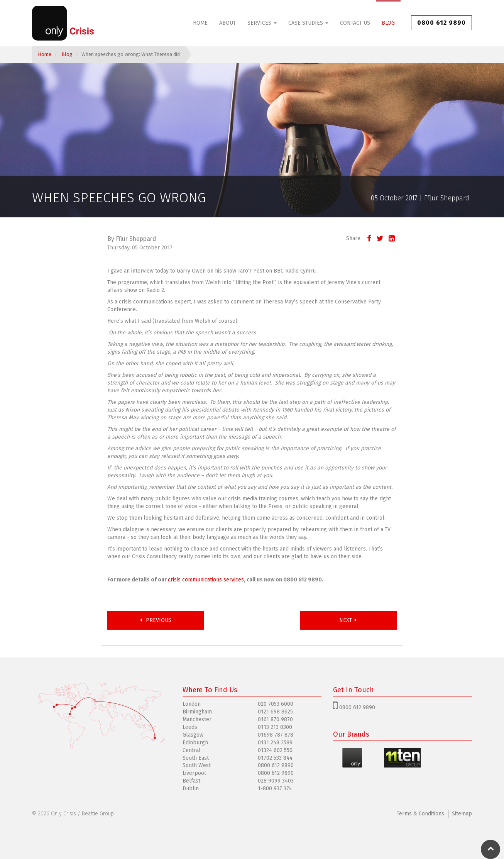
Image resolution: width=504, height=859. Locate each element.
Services (262, 23)
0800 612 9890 (441, 23)
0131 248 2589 (275, 743)
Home (200, 23)
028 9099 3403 (276, 781)
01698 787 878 (276, 735)
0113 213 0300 (275, 727)
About (227, 23)
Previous (156, 620)
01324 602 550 (275, 750)
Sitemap (462, 814)
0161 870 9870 (275, 719)
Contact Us (355, 23)
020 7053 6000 (276, 704)
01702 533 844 (275, 758)
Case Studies (308, 23)
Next (348, 620)
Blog (388, 23)
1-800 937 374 (275, 789)
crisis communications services (206, 580)
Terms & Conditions (420, 814)
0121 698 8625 (275, 712)
